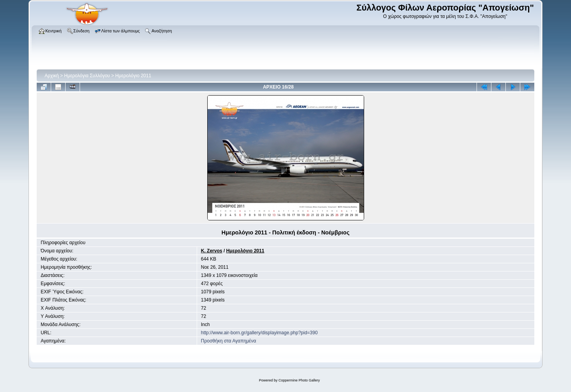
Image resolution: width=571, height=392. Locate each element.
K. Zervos (212, 251)
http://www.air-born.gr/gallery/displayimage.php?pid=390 (259, 333)
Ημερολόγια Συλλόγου (87, 76)
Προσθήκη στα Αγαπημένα (229, 341)
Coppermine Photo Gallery (299, 380)
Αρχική (52, 76)
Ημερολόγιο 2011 (133, 76)
